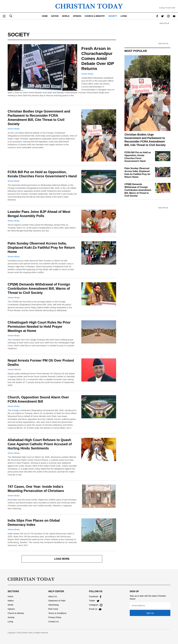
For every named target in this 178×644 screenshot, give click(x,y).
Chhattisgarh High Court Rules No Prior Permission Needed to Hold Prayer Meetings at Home (39, 327)
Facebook (95, 596)
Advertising (54, 605)
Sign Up (150, 613)
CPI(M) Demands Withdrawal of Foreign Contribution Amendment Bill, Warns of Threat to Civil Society (39, 288)
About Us (53, 596)
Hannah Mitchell (14, 369)
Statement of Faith (57, 601)
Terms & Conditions (57, 613)
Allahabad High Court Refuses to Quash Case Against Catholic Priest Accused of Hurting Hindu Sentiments (40, 444)
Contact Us (54, 621)
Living (124, 16)
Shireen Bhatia (87, 74)
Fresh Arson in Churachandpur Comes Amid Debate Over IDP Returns (98, 58)
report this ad (164, 23)
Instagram (96, 605)
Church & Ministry (95, 16)
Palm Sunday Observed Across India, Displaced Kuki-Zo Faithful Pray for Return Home (41, 247)
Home (45, 16)
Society (113, 16)
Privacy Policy (55, 617)
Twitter (94, 601)
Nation (55, 16)
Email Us (95, 609)
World (66, 16)
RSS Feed (53, 609)
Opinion (77, 16)
